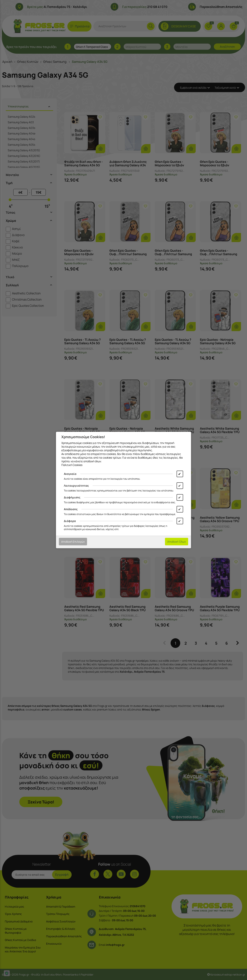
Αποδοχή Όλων (177, 542)
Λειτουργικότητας (76, 486)
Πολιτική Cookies (72, 465)
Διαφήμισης (72, 497)
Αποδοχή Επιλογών (73, 542)
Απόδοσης (71, 509)
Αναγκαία (70, 474)
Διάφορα (70, 521)
